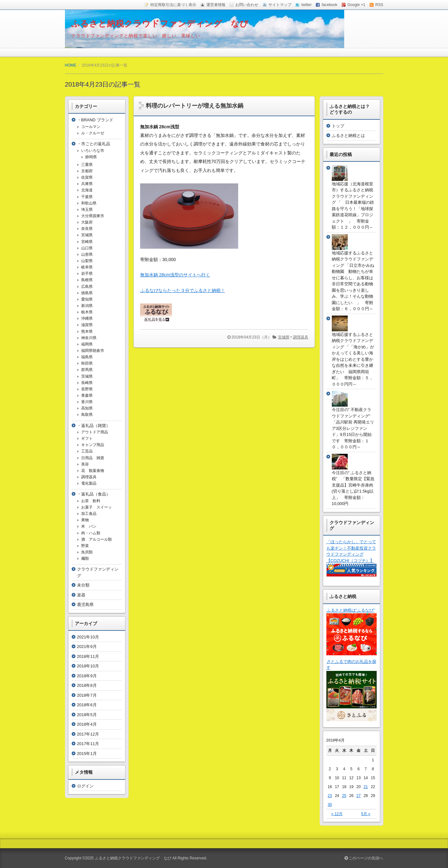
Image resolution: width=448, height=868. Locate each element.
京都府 (87, 171)
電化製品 (89, 483)
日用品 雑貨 (93, 458)
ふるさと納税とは (348, 135)
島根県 (87, 280)
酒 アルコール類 (96, 539)
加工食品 (89, 514)
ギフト (87, 438)
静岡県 (91, 157)
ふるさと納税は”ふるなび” (351, 610)
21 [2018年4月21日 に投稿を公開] (366, 787)
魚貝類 (87, 552)
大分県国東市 (93, 216)
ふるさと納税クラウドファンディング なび (160, 24)
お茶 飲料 (91, 501)
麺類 (85, 559)
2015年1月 (87, 754)
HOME (71, 65)
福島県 (87, 357)
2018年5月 (87, 715)
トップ (338, 126)
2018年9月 (87, 676)
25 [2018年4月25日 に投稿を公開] (344, 796)
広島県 (87, 287)
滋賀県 (87, 325)
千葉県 (87, 197)
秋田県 (87, 363)
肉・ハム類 (91, 533)
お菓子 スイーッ (96, 507)
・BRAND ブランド (95, 120)
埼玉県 (87, 210)
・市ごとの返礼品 (94, 144)
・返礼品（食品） (94, 494)
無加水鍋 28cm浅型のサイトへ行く (175, 275)
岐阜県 (87, 267)
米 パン (89, 526)
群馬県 (87, 370)
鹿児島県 (85, 605)
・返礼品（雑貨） (94, 426)
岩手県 (87, 274)
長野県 (87, 389)
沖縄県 (87, 318)
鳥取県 (87, 415)
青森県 (87, 395)
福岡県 (87, 344)
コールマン (91, 127)
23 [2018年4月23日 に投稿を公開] (330, 796)
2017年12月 (88, 734)
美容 (85, 464)
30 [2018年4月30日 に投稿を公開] (330, 805)
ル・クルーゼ (93, 133)
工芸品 (87, 451)
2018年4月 (87, 724)
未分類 (83, 585)
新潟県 (87, 306)
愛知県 (87, 299)
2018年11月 (88, 656)
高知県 (87, 408)
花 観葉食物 (93, 471)
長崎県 (87, 383)
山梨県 (87, 261)
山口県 (87, 248)
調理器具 (301, 337)
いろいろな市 (93, 151)
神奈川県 (89, 338)
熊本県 (87, 331)
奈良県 (87, 229)
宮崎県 (87, 242)
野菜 (85, 546)
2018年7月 (87, 695)
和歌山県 (89, 203)
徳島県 (87, 293)
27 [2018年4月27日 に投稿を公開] (358, 796)
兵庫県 (87, 184)
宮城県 (284, 337)
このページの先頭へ (364, 858)
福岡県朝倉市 (93, 351)
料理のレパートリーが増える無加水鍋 (195, 106)
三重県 (87, 165)
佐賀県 (87, 177)
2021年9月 (87, 647)
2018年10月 (88, 666)
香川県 (87, 402)
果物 (85, 520)
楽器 (81, 595)
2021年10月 (88, 637)
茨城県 (87, 376)
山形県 (87, 254)
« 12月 (337, 814)
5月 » (366, 814)
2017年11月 (88, 744)
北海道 (87, 190)
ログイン (85, 786)
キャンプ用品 (93, 445)
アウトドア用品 (95, 432)
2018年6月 (87, 705)
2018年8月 (87, 685)
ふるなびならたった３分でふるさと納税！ (183, 290)
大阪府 (87, 222)
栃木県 (87, 312)
